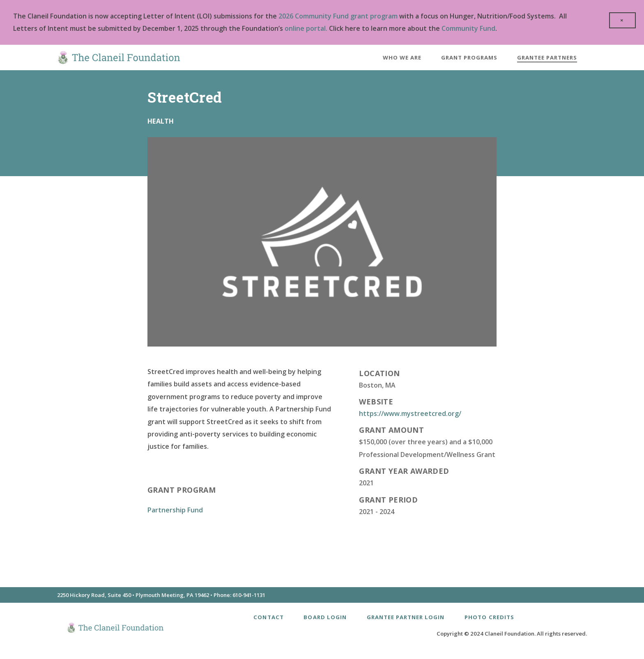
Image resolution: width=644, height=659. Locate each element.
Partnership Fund (175, 510)
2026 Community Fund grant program (338, 16)
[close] (622, 20)
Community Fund (468, 28)
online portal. (306, 28)
